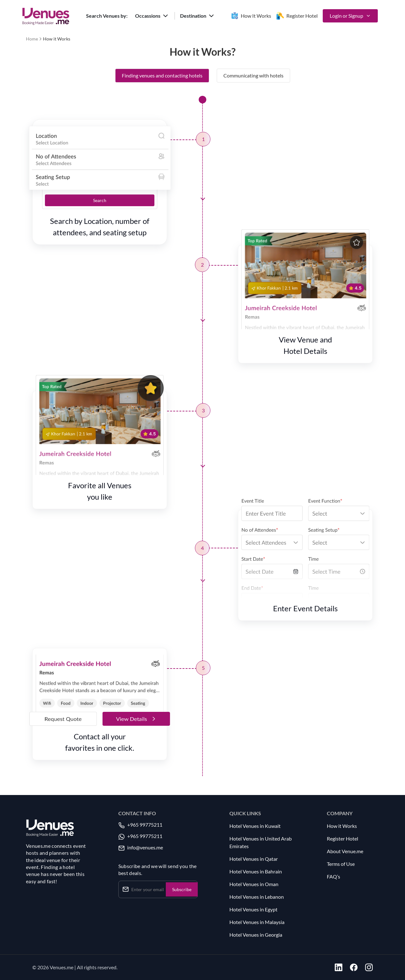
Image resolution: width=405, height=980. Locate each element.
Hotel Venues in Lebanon (257, 897)
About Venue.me (345, 851)
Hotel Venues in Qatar (254, 859)
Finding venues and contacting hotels (162, 75)
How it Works (342, 826)
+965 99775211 (145, 825)
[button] (152, 16)
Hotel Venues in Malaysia (257, 922)
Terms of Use (341, 864)
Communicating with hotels (253, 75)
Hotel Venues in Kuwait (255, 826)
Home (32, 39)
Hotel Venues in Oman (254, 884)
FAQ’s (333, 876)
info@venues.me (145, 847)
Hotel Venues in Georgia (256, 935)
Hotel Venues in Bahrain (256, 871)
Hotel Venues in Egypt (253, 909)
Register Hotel (343, 838)
